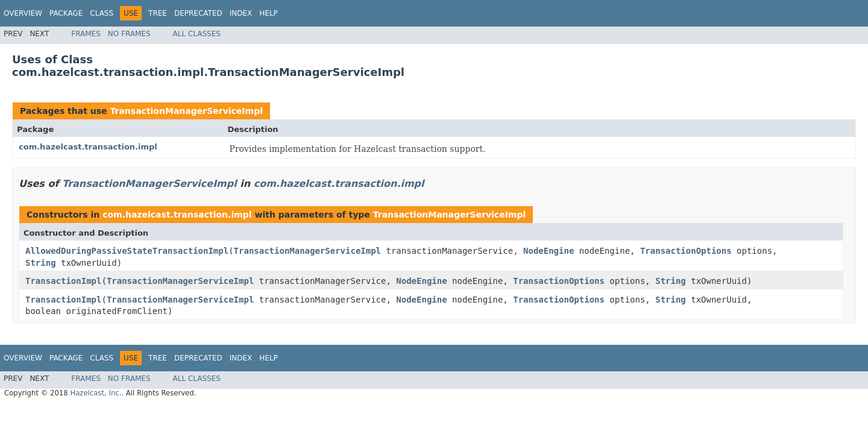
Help (269, 13)
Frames (86, 34)
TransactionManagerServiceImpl (186, 111)
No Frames (129, 34)
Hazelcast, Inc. (96, 393)
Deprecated (198, 13)
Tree (158, 13)
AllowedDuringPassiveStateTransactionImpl (127, 251)
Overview (23, 13)
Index (241, 13)
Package (66, 13)
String (41, 263)
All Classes (197, 34)
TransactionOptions (686, 251)
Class (102, 13)
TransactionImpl (63, 281)
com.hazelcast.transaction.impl (88, 147)
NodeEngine (549, 251)
